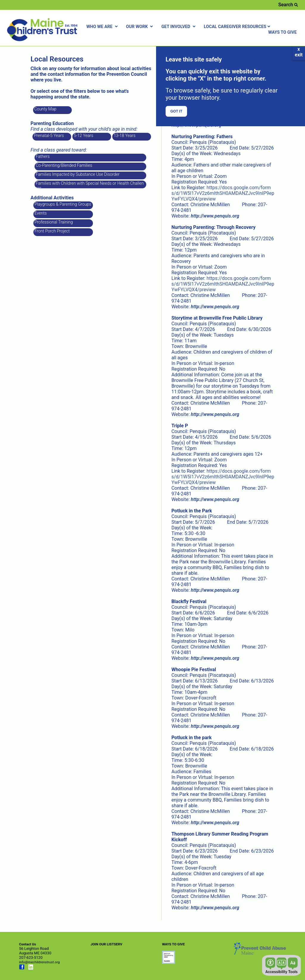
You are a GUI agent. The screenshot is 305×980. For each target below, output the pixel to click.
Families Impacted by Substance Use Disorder (77, 174)
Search (288, 5)
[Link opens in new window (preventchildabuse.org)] (169, 963)
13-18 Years (124, 135)
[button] (281, 965)
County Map (45, 109)
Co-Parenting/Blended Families (64, 165)
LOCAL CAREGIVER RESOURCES (238, 27)
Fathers (42, 156)
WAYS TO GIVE (282, 32)
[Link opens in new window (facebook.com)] (22, 968)
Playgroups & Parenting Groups (63, 204)
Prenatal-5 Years (48, 135)
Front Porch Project (52, 231)
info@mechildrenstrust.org (39, 962)
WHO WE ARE (103, 27)
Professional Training (53, 222)
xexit (299, 52)
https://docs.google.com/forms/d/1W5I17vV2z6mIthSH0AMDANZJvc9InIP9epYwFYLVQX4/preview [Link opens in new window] (223, 193)
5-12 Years (83, 135)
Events (40, 213)
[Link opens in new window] (215, 216)
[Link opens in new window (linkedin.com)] (31, 968)
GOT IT (176, 111)
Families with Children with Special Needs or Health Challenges (89, 185)
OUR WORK (140, 27)
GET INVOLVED (179, 27)
